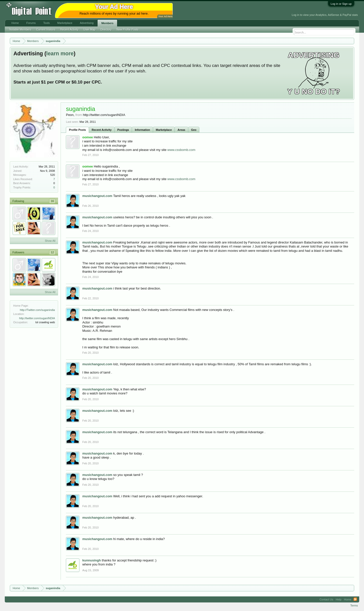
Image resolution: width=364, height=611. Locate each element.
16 (52, 201)
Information (142, 130)
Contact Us (326, 599)
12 (52, 252)
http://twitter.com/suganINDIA (37, 318)
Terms (354, 605)
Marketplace (164, 130)
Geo (194, 130)
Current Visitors (46, 29)
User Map (89, 29)
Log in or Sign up (341, 4)
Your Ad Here (165, 16)
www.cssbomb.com (181, 150)
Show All (50, 241)
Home (15, 23)
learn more (60, 54)
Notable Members (20, 29)
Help (339, 599)
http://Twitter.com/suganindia (37, 310)
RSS (355, 599)
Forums (31, 23)
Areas (181, 130)
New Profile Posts (128, 29)
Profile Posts (77, 130)
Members (107, 23)
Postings (123, 130)
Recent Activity (102, 130)
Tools (47, 23)
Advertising (87, 23)
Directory (106, 29)
